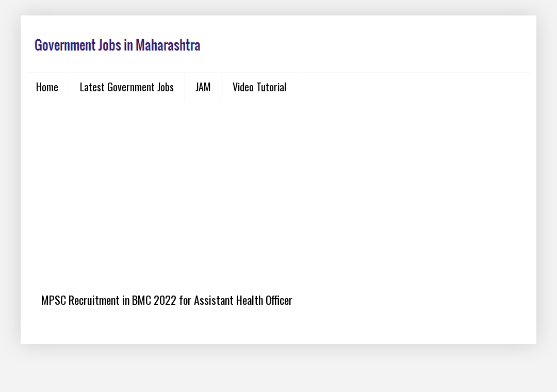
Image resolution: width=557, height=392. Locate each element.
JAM (203, 87)
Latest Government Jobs (127, 87)
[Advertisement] (278, 189)
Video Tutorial (259, 87)
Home (47, 87)
